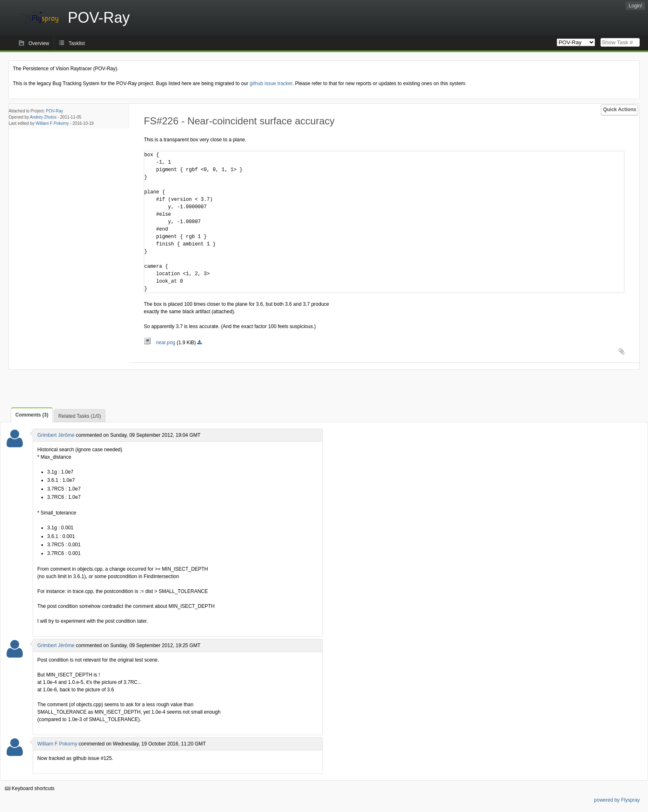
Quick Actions (619, 110)
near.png (160, 343)
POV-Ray (55, 111)
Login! (635, 6)
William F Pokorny (52, 123)
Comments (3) (32, 415)
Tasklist (77, 43)
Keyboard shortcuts (30, 788)
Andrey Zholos (43, 117)
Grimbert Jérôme (56, 435)
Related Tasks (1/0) (80, 416)
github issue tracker (271, 83)
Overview (39, 43)
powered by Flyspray (617, 800)
